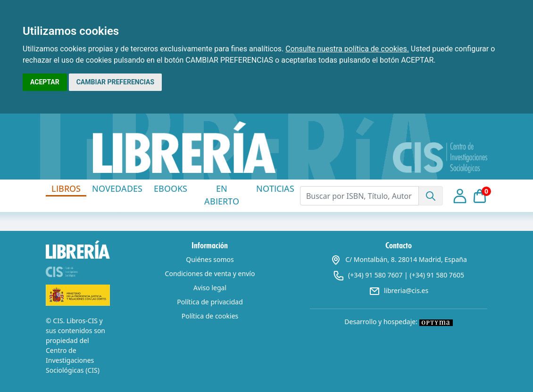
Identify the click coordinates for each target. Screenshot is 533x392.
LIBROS (66, 188)
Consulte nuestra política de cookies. (347, 49)
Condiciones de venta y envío (210, 274)
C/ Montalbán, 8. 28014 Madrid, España (399, 259)
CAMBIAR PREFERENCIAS (115, 82)
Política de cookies (210, 316)
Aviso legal (210, 288)
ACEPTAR (45, 82)
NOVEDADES (117, 188)
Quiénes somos (210, 259)
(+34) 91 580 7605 (437, 275)
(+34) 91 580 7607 (375, 275)
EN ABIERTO (222, 195)
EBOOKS (171, 188)
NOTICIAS (275, 188)
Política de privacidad (210, 302)
